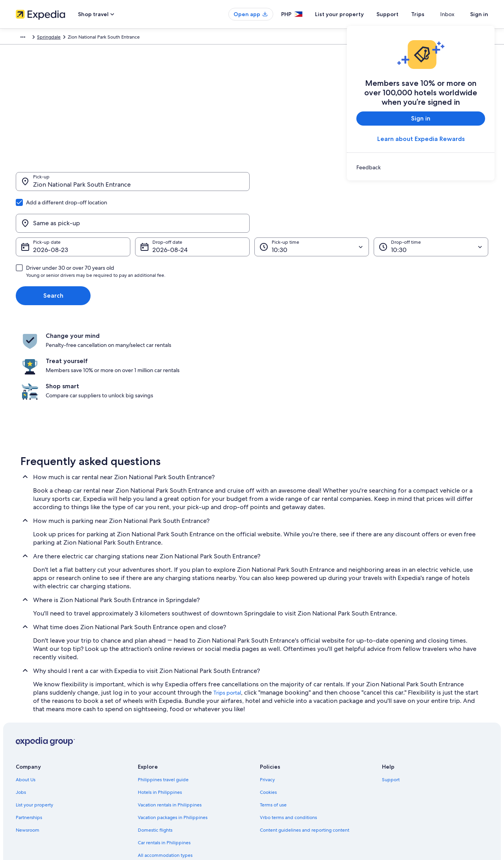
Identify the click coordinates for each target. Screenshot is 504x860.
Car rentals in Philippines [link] (164, 759)
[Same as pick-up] (371, 185)
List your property (354, 14)
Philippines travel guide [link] (163, 696)
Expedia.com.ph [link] (33, 38)
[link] (421, 167)
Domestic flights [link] (155, 747)
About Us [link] (26, 696)
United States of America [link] (113, 38)
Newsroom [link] (28, 747)
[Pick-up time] (312, 209)
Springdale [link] (176, 38)
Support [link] (391, 696)
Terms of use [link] (273, 721)
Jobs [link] (21, 709)
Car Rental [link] (69, 38)
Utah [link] (152, 38)
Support (402, 14)
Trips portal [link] (227, 609)
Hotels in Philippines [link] (160, 709)
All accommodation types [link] (165, 772)
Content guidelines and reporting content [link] (305, 747)
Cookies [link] (268, 709)
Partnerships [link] (29, 734)
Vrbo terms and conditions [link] (288, 734)
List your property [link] (34, 721)
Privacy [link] (267, 696)
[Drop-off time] (431, 209)
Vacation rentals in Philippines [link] (170, 721)
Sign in (479, 14)
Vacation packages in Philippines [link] (173, 734)
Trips (432, 14)
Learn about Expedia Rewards (421, 139)
